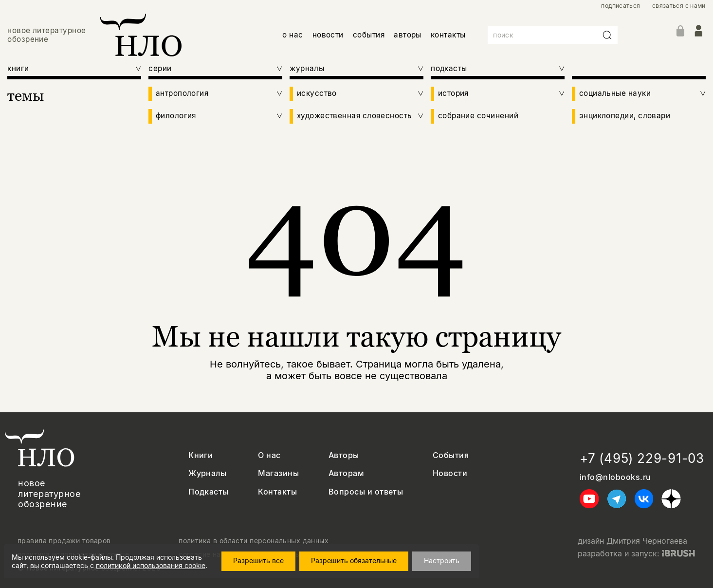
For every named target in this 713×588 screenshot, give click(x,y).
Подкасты (209, 492)
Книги (201, 455)
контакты (448, 35)
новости (328, 35)
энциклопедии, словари (625, 116)
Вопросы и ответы (366, 492)
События (451, 455)
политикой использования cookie (151, 565)
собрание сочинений (478, 116)
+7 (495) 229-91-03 (642, 458)
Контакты (277, 492)
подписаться (621, 6)
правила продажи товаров (64, 541)
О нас (269, 455)
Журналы (207, 473)
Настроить (442, 560)
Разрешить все (258, 560)
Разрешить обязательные (354, 560)
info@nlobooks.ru (615, 477)
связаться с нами (679, 6)
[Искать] (607, 35)
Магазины (278, 473)
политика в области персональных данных (254, 541)
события (369, 35)
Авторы (344, 455)
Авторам (346, 473)
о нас (293, 35)
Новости (450, 473)
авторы (408, 35)
